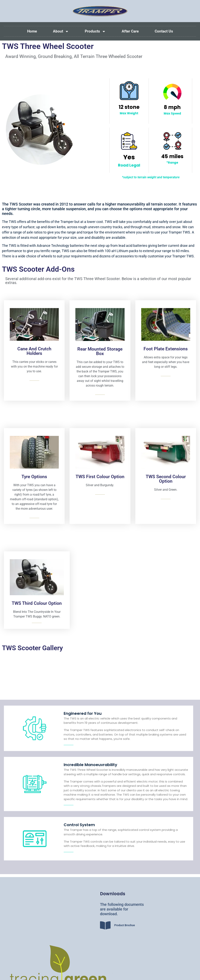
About (61, 31)
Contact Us (164, 31)
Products (95, 31)
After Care (130, 31)
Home (32, 31)
